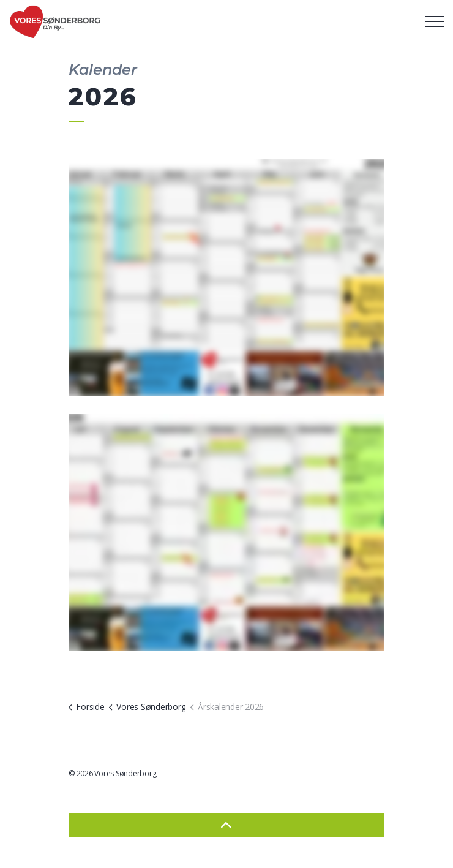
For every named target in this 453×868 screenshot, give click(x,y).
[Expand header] (435, 21)
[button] (226, 277)
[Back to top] (226, 825)
